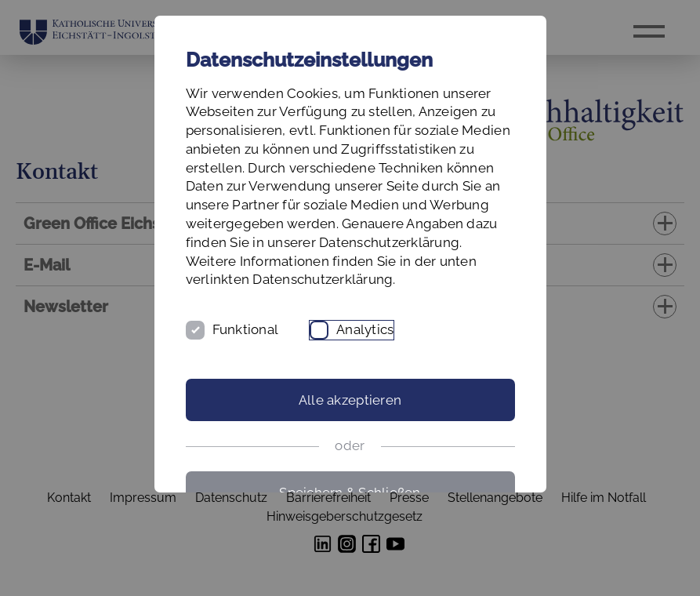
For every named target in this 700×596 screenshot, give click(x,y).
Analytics (365, 329)
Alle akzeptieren (350, 400)
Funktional (246, 329)
